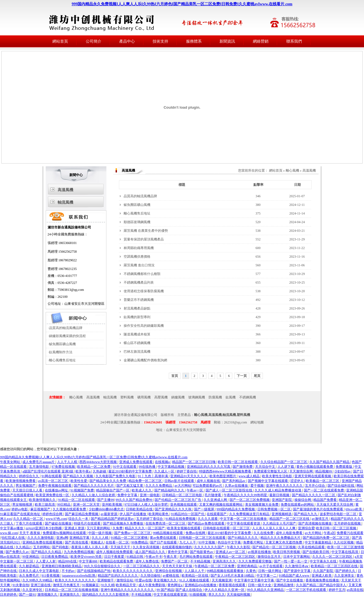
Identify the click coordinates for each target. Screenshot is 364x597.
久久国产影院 (323, 571)
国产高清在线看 (77, 542)
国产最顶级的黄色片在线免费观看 (318, 509)
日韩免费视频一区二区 (274, 509)
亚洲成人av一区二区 (231, 552)
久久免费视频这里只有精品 (250, 514)
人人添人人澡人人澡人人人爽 (274, 528)
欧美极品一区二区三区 (323, 481)
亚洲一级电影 (150, 495)
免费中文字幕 (128, 495)
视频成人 (97, 542)
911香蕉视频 (51, 576)
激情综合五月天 (269, 557)
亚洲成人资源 (75, 528)
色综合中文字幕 (230, 542)
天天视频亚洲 (222, 580)
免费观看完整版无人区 (271, 471)
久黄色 (251, 571)
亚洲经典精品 (247, 566)
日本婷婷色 (9, 594)
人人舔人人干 (195, 571)
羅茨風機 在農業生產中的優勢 (146, 231)
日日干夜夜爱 (115, 557)
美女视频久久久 (166, 580)
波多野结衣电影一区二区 (339, 514)
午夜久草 (171, 557)
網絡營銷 (261, 41)
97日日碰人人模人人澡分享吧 (146, 505)
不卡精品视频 (201, 561)
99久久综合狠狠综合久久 (103, 566)
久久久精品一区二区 (29, 519)
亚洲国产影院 (282, 500)
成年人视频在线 (209, 481)
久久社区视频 (344, 542)
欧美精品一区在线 (195, 576)
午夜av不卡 (154, 557)
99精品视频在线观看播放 (225, 571)
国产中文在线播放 (290, 580)
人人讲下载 (286, 467)
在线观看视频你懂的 (177, 547)
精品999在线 (68, 561)
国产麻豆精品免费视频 (82, 514)
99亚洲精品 (31, 557)
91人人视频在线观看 (195, 580)
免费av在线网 (196, 533)
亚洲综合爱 (306, 528)
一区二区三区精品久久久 (142, 566)
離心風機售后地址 (62, 360)
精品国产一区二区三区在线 (290, 519)
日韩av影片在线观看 (180, 481)
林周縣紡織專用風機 (139, 248)
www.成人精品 (249, 476)
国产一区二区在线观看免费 (324, 490)
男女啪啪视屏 (23, 505)
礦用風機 (144, 397)
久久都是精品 (29, 566)
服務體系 (194, 41)
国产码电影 (61, 547)
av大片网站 (183, 486)
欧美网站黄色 (159, 514)
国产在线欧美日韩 (316, 552)
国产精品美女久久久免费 (108, 481)
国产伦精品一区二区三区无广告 (178, 500)
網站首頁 (60, 41)
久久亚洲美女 (345, 576)
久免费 (118, 528)
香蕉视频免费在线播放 (323, 580)
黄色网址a (175, 585)
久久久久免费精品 (159, 486)
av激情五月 (320, 519)
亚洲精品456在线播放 (201, 585)
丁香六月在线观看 (29, 523)
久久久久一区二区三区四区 (333, 557)
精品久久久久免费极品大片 (281, 538)
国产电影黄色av (202, 552)
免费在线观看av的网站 (298, 505)
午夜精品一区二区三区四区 (235, 557)
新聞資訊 (227, 41)
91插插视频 (198, 594)
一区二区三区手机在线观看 (306, 590)
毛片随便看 (213, 495)
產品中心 (127, 41)
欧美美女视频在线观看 (184, 528)
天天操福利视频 (239, 594)
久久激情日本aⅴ (297, 566)
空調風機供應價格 (137, 257)
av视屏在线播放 (260, 552)
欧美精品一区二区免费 (94, 467)
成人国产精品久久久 (151, 552)
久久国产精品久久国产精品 (330, 462)
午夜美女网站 (10, 462)
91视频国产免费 (83, 490)
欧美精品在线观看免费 (117, 561)
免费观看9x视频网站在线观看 (65, 533)
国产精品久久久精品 (47, 552)
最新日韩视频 (280, 495)
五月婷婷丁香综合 (150, 519)
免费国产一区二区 (175, 561)
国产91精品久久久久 (243, 538)
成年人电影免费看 (290, 533)
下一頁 (242, 376)
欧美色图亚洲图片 (223, 476)
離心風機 (292, 170)
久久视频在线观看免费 (70, 509)
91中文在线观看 (125, 467)
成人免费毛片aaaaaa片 (39, 462)
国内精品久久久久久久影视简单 (106, 594)
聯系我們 (294, 41)
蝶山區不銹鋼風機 (137, 343)
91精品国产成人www (295, 576)
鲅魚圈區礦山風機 (62, 344)
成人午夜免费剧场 (152, 585)
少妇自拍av (343, 471)
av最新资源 (109, 514)
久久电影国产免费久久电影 (116, 476)
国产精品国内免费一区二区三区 (327, 538)
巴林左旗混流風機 (137, 352)
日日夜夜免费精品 (55, 557)
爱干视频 (257, 486)
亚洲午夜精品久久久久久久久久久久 (128, 590)
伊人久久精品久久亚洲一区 (225, 590)
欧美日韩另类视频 (287, 552)
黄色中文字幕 (178, 552)
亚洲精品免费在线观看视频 (43, 542)
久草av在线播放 (237, 486)
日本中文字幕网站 (297, 557)
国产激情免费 (243, 467)
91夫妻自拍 (21, 585)
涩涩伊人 (297, 481)
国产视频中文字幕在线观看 (268, 481)
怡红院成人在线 (14, 538)
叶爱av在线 (144, 580)
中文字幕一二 (267, 576)
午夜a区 (329, 533)
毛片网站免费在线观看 (196, 557)
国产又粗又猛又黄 (130, 486)
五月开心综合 (315, 486)
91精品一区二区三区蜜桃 (130, 538)
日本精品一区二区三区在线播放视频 (72, 590)
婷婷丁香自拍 (187, 471)
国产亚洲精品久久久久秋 (174, 509)
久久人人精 (100, 538)
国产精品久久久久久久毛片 (94, 486)
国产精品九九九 (306, 514)
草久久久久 (217, 594)
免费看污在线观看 (350, 533)
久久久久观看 (208, 519)
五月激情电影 (39, 467)
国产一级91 (27, 594)
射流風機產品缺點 (137, 308)
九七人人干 (188, 542)
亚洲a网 (62, 538)
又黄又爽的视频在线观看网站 (221, 505)
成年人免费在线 (147, 561)
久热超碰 (100, 471)
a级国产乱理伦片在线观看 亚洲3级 (48, 471)
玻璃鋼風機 (197, 397)
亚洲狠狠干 (106, 580)
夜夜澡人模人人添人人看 (90, 547)
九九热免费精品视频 (79, 552)
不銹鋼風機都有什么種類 (142, 274)
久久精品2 (24, 547)
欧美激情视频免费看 (21, 481)
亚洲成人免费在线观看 (136, 462)
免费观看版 (344, 467)
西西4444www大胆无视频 (98, 462)
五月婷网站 (42, 547)
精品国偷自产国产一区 (113, 490)
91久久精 (108, 585)
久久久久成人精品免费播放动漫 (278, 490)
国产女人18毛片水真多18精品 (233, 576)
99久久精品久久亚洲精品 (266, 590)
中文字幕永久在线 (323, 561)
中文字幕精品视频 (171, 467)
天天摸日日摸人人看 (28, 490)
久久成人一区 (165, 471)
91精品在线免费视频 (181, 519)
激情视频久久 (48, 594)
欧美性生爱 (79, 481)
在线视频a (163, 462)
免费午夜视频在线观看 (55, 486)
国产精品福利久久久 (170, 490)
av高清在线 (355, 590)
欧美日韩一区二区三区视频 (337, 528)
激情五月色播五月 (67, 585)
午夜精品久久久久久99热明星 (246, 495)
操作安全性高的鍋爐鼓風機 (144, 326)
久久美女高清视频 (146, 547)
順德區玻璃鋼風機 (137, 222)
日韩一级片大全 (260, 585)
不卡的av (69, 571)
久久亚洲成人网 (216, 500)
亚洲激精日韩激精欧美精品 (62, 566)
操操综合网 (303, 500)
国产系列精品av (234, 481)
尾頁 (257, 376)
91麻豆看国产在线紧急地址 (20, 514)
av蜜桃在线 (171, 576)
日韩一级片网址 (270, 571)
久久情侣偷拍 (151, 576)
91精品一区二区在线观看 (77, 500)
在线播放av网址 (57, 490)
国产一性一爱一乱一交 (291, 561)
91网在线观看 (52, 476)
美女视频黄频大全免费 (262, 505)
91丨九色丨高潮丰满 (153, 476)
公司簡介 (94, 41)
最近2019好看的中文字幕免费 (130, 471)
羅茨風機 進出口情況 (139, 265)
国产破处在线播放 (59, 523)
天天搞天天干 (121, 547)
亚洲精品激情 (284, 585)
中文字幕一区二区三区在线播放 (244, 519)
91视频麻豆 (91, 585)
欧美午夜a (83, 471)
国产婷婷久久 (346, 571)
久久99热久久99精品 (38, 580)
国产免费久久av (18, 552)
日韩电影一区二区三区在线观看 (203, 538)
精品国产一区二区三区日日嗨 (194, 462)
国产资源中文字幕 (298, 571)
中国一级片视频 (100, 533)
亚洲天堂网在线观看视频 (313, 476)
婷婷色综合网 (53, 514)
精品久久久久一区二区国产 (145, 528)
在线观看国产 (217, 514)
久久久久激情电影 (41, 538)
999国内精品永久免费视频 (236, 509)
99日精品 (64, 505)
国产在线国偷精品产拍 (94, 571)
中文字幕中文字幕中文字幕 (254, 580)
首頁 (175, 376)
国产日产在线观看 (164, 542)
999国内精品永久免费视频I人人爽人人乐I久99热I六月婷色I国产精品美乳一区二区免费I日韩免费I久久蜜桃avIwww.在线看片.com (182, 4)
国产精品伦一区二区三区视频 (274, 547)
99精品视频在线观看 (168, 533)
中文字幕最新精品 (318, 542)
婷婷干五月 (337, 590)
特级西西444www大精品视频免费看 (226, 471)
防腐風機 (215, 397)
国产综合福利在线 (341, 486)
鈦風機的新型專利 (137, 317)
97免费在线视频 (64, 467)
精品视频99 (324, 471)
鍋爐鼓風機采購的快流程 (67, 336)
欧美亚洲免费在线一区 (53, 495)
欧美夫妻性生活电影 (278, 476)
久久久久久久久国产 (210, 547)
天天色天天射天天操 (178, 566)
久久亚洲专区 (33, 590)
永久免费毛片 (29, 576)
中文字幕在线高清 (345, 552)
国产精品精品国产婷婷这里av (113, 519)
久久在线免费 (264, 533)
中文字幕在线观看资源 (244, 523)
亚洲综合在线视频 (169, 571)
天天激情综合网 (301, 471)
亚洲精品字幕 (80, 538)
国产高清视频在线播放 (315, 523)
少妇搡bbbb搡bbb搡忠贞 (107, 509)
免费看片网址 (254, 542)
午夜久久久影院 (239, 547)
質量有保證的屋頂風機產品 (144, 239)
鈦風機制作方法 (61, 352)
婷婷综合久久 (29, 476)
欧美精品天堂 (126, 585)
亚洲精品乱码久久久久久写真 (209, 467)
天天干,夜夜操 (30, 533)
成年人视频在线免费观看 (115, 552)
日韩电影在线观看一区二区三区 (227, 528)
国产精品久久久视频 (78, 476)
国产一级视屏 (205, 509)
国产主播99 (106, 500)
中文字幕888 (88, 561)
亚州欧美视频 (112, 505)
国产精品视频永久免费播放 (124, 523)
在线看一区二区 (118, 542)
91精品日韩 (135, 557)
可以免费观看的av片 (208, 486)
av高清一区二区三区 (53, 481)
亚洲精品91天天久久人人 (189, 476)
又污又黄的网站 (99, 528)
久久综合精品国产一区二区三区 (284, 462)
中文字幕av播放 (12, 528)
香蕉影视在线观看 (232, 585)
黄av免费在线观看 (163, 538)
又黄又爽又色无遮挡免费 (284, 542)
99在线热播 (147, 467)
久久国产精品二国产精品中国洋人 (322, 585)
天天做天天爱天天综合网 (335, 505)
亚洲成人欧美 (322, 576)
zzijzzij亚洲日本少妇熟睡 (44, 528)
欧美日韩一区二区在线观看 (238, 462)
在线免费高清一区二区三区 (166, 523)
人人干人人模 (68, 462)
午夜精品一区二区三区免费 (215, 566)
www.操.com (9, 533)
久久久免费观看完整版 (256, 561)
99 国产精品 (165, 590)
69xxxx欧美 (354, 509)
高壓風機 (161, 397)
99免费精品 (140, 542)
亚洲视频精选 (282, 514)
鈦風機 (231, 397)
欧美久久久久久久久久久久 (133, 571)
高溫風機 (65, 190)
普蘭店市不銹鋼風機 (139, 300)
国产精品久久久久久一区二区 (314, 495)
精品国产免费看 (325, 500)
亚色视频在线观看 (184, 505)
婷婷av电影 (20, 509)
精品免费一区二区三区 (146, 481)
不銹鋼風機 (248, 397)
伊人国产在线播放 (133, 514)
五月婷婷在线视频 (348, 523)
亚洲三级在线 (41, 585)
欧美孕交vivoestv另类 (87, 557)
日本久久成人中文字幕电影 (39, 571)
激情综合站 (125, 580)
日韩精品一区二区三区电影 (183, 495)
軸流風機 (65, 202)
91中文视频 (207, 542)
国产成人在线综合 (189, 590)
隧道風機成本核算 (137, 334)
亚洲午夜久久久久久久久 (285, 486)
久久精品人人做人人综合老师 (94, 495)
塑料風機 (127, 397)
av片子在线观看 (271, 566)
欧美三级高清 (45, 505)
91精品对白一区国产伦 (188, 514)
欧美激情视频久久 (43, 500)
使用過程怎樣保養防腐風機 (144, 291)
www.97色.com (56, 519)
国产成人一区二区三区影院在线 (229, 490)
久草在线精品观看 (312, 547)
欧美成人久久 (142, 490)
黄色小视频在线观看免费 (315, 467)
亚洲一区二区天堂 (87, 505)
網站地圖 (257, 422)
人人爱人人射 (46, 561)
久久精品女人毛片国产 (280, 523)
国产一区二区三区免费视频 (250, 500)
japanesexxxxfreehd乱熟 (79, 576)
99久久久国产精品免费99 (134, 500)
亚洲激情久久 (70, 594)
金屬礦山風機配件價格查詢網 (145, 360)
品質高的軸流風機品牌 (66, 328)
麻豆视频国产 (41, 509)
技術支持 (160, 41)
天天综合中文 (266, 467)
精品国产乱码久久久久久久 (118, 576)
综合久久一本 (79, 519)
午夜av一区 (195, 490)
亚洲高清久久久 (225, 561)
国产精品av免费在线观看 (206, 523)
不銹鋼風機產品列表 (139, 282)
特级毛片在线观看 (88, 523)
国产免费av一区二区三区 (133, 533)
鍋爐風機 (178, 397)
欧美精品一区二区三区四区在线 (335, 566)
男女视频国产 (26, 486)
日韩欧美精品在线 (140, 509)
